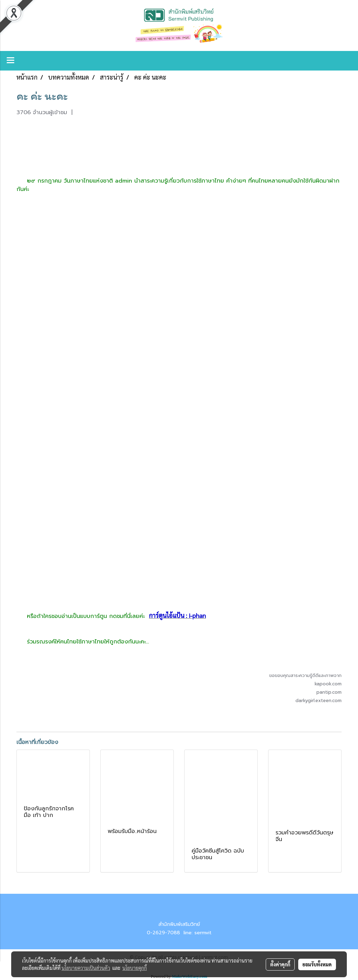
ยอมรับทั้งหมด (317, 964)
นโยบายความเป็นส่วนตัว (86, 968)
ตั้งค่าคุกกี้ (280, 964)
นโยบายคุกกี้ (135, 968)
